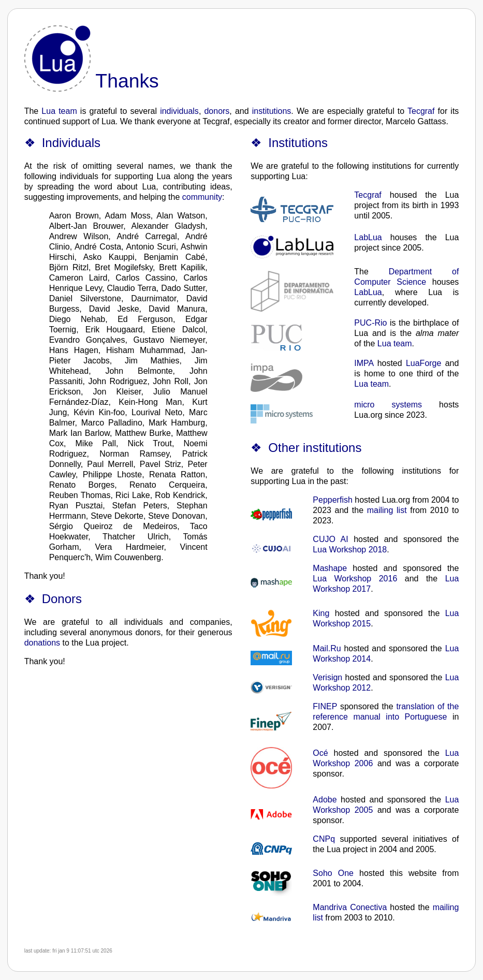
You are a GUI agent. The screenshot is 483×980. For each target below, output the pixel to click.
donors (217, 111)
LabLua (368, 237)
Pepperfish (333, 500)
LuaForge (424, 363)
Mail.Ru (327, 648)
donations (42, 643)
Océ (320, 753)
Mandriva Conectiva (350, 907)
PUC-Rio (370, 323)
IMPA (364, 363)
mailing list (387, 510)
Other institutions (315, 448)
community (202, 197)
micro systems (388, 405)
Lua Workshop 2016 (355, 579)
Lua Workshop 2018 (350, 550)
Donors (62, 599)
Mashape (330, 568)
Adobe (325, 800)
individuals (179, 111)
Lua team (59, 111)
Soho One (333, 873)
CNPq (324, 839)
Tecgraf (421, 111)
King (321, 613)
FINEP (325, 706)
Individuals (71, 143)
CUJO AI (330, 539)
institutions (272, 111)
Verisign (327, 677)
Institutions (298, 143)
